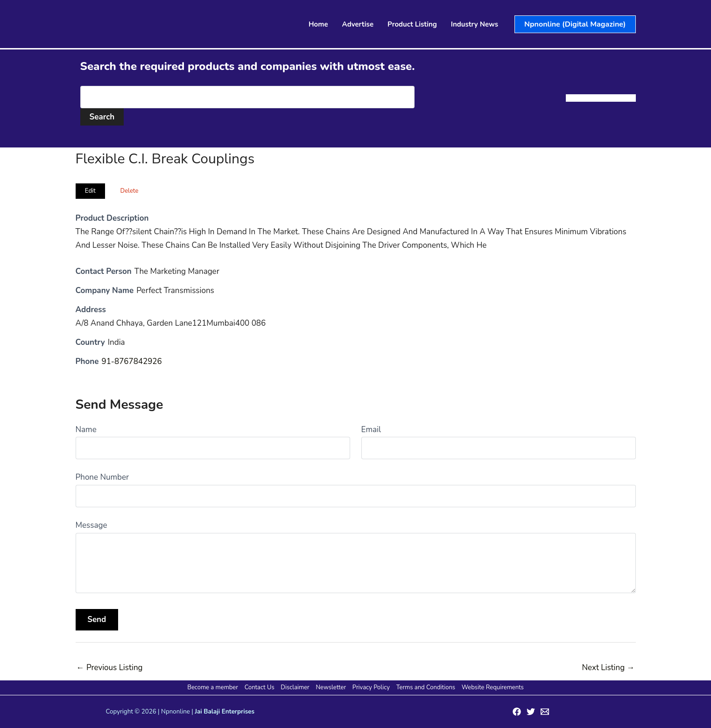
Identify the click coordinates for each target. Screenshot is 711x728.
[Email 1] (545, 712)
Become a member (214, 687)
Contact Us (260, 687)
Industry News (475, 24)
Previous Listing (110, 668)
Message (92, 525)
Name (86, 430)
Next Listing (608, 668)
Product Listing (412, 24)
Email (371, 430)
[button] (575, 24)
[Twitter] (531, 712)
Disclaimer (295, 687)
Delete (129, 191)
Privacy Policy (371, 687)
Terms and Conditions (425, 687)
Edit (90, 191)
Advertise (358, 24)
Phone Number (102, 477)
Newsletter (331, 687)
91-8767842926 (132, 361)
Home (318, 24)
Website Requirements (492, 687)
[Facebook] (517, 712)
